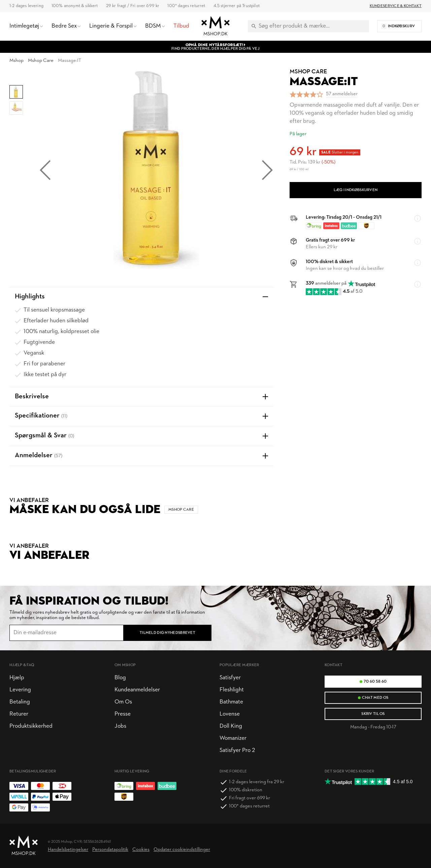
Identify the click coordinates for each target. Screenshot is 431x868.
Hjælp (17, 678)
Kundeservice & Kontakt (396, 6)
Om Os (123, 702)
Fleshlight (232, 690)
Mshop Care (41, 61)
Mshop (16, 61)
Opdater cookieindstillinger (182, 850)
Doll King (231, 726)
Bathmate (231, 702)
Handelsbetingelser (68, 850)
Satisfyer (230, 678)
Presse (123, 714)
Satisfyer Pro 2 (237, 750)
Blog (120, 678)
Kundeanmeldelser (137, 690)
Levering (20, 690)
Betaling (20, 702)
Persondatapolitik (110, 850)
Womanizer (233, 738)
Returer (19, 714)
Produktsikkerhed (31, 726)
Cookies (141, 850)
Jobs (120, 726)
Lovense (230, 714)
